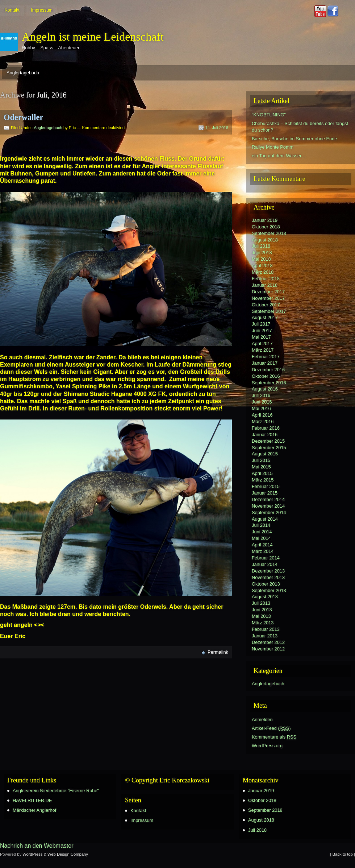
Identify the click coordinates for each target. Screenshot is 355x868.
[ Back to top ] (343, 854)
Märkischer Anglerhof (34, 810)
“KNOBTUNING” (269, 115)
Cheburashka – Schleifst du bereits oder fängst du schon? (300, 127)
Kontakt (12, 10)
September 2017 (269, 311)
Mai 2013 (261, 616)
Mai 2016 (261, 408)
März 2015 (263, 480)
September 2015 (269, 448)
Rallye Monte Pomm (273, 147)
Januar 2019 (265, 220)
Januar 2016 (265, 435)
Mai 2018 (261, 259)
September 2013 (269, 590)
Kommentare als (274, 737)
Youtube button (320, 11)
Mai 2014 (261, 538)
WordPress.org (267, 746)
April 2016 (262, 415)
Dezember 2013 (268, 571)
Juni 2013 (262, 610)
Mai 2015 (261, 467)
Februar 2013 (266, 629)
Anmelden (262, 720)
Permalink (218, 652)
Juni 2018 (262, 253)
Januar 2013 (265, 636)
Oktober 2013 (266, 584)
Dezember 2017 (268, 292)
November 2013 (268, 577)
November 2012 (268, 649)
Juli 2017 (261, 324)
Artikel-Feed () (271, 728)
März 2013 (263, 623)
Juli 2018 (261, 246)
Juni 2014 (262, 532)
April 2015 (262, 473)
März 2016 (263, 421)
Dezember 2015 (268, 441)
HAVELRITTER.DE (32, 800)
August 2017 (265, 317)
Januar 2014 (265, 564)
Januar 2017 (265, 363)
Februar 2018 (266, 279)
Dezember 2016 (268, 370)
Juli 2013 (261, 603)
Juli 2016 (261, 395)
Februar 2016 (266, 428)
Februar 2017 (266, 357)
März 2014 (263, 551)
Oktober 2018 (266, 227)
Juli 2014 (261, 525)
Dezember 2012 (268, 642)
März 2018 (263, 272)
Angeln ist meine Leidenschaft (93, 37)
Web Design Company (68, 854)
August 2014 (265, 519)
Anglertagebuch (23, 73)
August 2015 (265, 454)
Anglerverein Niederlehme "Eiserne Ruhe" (56, 791)
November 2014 (268, 506)
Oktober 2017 (266, 305)
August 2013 (265, 597)
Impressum (41, 10)
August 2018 (265, 240)
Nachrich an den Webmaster (37, 846)
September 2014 (269, 512)
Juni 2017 (262, 330)
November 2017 (268, 298)
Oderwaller (23, 117)
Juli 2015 (261, 460)
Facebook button (333, 11)
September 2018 (269, 233)
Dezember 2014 (268, 499)
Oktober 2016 (266, 376)
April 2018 (262, 266)
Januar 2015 (265, 493)
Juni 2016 (262, 402)
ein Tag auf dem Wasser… (279, 156)
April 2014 (262, 545)
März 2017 (263, 350)
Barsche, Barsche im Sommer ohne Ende (294, 139)
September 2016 (269, 383)
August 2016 (265, 389)
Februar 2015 (266, 486)
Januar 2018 (265, 285)
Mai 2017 (261, 337)
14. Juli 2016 (217, 128)
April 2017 (262, 344)
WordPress (32, 854)
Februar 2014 (266, 558)
